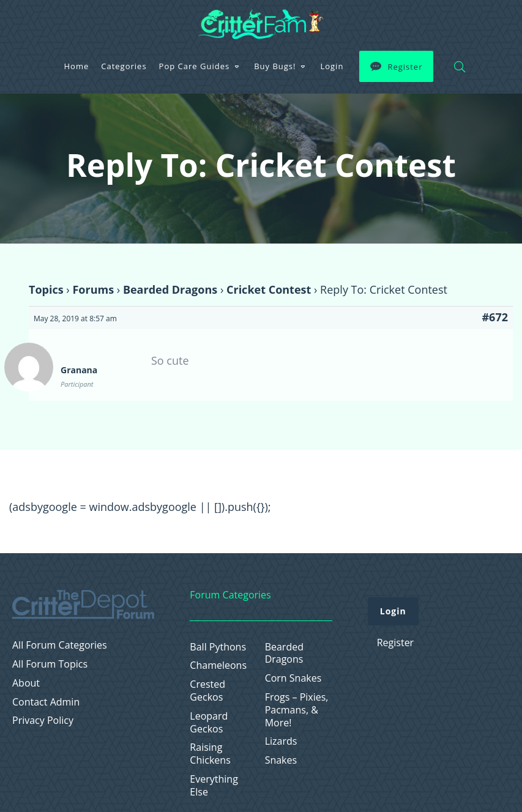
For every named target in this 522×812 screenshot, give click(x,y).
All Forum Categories (60, 645)
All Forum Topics (50, 664)
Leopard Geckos (209, 723)
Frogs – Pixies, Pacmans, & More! (297, 710)
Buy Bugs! (275, 66)
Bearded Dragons (170, 289)
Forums (93, 289)
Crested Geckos (207, 691)
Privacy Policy (43, 721)
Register (405, 67)
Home (77, 66)
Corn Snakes (293, 678)
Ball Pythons (218, 647)
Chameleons (218, 665)
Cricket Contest (269, 289)
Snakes (281, 760)
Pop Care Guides (195, 66)
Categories (124, 66)
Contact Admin (46, 702)
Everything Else (214, 786)
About (26, 683)
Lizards (281, 741)
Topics (46, 289)
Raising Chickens (210, 754)
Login (332, 66)
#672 (495, 317)
